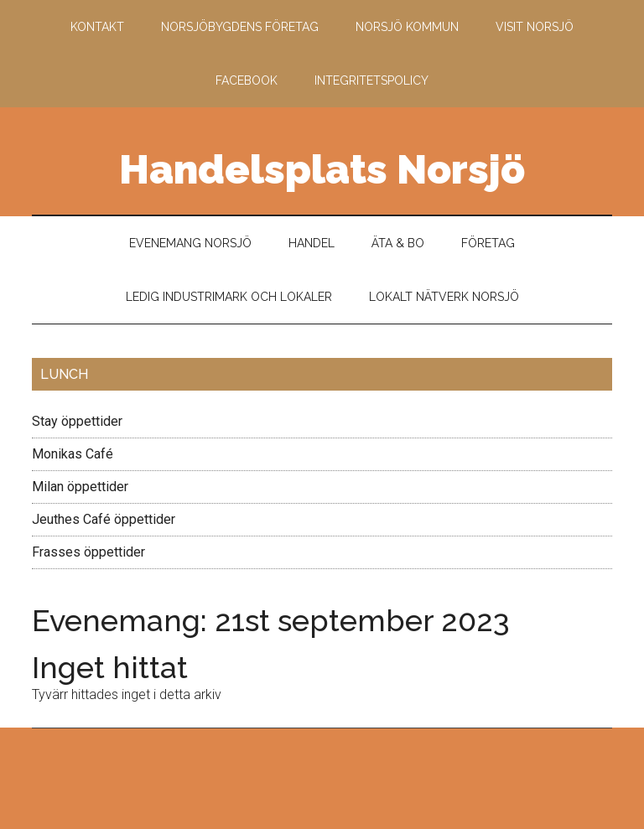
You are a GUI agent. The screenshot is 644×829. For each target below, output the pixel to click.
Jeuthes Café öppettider (104, 519)
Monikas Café (73, 454)
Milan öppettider (80, 487)
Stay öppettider (77, 421)
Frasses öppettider (88, 552)
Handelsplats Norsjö (322, 169)
